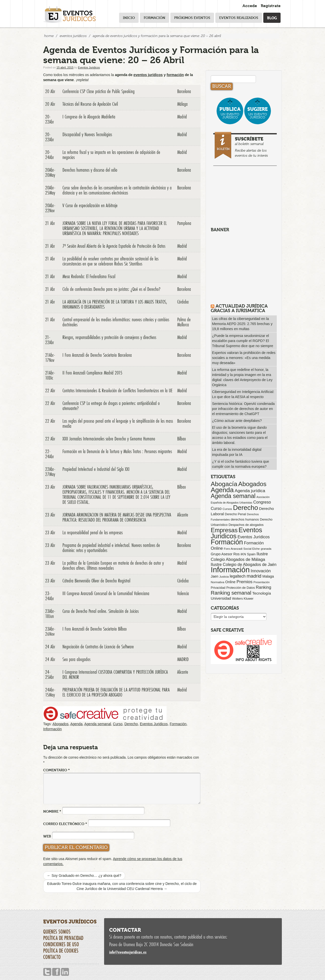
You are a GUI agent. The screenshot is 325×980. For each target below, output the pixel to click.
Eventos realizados (239, 18)
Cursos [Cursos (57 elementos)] (227, 509)
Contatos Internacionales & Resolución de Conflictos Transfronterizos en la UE (117, 390)
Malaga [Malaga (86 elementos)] (268, 576)
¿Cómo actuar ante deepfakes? (237, 421)
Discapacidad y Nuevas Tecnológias (87, 134)
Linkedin (65, 972)
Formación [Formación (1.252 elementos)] (227, 542)
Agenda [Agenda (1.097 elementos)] (222, 490)
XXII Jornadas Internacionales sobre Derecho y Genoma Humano (109, 439)
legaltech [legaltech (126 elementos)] (238, 576)
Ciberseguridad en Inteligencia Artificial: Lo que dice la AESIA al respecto (243, 394)
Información (52, 729)
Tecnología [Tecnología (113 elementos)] (262, 593)
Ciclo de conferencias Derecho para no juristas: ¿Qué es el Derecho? (111, 289)
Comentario (56, 770)
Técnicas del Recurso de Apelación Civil (90, 104)
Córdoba (183, 302)
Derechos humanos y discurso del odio (90, 170)
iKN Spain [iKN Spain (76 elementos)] (248, 554)
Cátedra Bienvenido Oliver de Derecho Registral (96, 581)
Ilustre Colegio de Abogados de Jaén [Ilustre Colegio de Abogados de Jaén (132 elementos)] (244, 565)
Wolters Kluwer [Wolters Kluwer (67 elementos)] (243, 599)
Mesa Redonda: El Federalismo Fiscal (89, 276)
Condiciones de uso (61, 944)
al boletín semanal (246, 146)
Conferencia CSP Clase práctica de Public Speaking (99, 91)
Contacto (52, 957)
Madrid (182, 117)
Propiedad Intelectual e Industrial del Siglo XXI (96, 469)
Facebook (56, 972)
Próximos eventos (192, 18)
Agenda (76, 724)
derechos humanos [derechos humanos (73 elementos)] (245, 519)
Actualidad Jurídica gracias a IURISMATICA (239, 308)
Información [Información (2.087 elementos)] (230, 570)
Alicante (183, 515)
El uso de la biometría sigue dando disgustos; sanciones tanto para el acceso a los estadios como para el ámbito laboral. (240, 435)
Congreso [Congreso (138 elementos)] (262, 502)
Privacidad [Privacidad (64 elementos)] (218, 588)
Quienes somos (57, 932)
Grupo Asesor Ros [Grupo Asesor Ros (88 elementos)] (225, 554)
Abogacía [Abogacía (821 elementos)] (224, 484)
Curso (118, 724)
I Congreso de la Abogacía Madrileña (89, 117)
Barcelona (184, 91)
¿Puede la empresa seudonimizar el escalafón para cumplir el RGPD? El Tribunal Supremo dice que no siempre (243, 341)
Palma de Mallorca (184, 322)
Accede (250, 6)
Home (49, 36)
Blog (272, 18)
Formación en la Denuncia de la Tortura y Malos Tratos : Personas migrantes (117, 451)
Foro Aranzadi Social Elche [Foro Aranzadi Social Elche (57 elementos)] (242, 549)
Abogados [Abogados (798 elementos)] (252, 484)
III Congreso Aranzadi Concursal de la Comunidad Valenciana (106, 593)
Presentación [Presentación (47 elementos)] (261, 582)
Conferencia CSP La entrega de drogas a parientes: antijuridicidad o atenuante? (111, 406)
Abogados (61, 724)
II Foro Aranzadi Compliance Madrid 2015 (92, 373)
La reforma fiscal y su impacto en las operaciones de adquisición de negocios (111, 155)
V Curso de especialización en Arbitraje (90, 205)
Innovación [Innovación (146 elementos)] (261, 571)
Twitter (47, 972)
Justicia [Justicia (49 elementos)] (224, 577)
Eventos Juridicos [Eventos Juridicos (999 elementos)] (236, 533)
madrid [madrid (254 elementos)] (254, 576)
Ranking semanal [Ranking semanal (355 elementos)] (231, 593)
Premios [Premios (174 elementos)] (244, 582)
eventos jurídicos (148, 75)
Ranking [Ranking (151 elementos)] (264, 587)
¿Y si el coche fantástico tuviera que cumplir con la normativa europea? (241, 464)
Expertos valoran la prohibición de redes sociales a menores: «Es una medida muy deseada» (244, 358)
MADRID (183, 659)
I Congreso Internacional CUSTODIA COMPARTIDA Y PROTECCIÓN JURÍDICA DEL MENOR (115, 674)
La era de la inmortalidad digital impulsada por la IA (237, 452)
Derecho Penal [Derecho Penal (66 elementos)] (235, 514)
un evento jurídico (230, 113)
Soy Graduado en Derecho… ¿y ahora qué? (84, 876)
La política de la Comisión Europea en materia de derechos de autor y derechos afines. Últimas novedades (113, 565)
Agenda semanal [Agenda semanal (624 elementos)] (233, 496)
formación (175, 75)
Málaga (182, 104)
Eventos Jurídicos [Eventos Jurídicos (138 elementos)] (254, 537)
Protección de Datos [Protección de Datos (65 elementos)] (241, 588)
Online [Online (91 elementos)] (230, 582)
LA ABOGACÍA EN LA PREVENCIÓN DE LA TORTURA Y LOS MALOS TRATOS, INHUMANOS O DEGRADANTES (115, 304)
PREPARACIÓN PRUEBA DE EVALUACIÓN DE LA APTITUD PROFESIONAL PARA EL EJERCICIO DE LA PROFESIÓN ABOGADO (116, 692)
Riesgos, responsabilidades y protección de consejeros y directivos (109, 337)
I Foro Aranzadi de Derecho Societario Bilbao (95, 629)
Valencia (183, 593)
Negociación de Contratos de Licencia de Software (98, 647)
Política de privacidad (63, 938)
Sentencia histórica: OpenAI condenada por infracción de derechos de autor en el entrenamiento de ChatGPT (243, 409)
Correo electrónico (65, 824)
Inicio (129, 18)
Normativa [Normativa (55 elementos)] (217, 582)
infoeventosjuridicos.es (128, 952)
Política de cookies (61, 951)
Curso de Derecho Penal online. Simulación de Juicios (101, 611)
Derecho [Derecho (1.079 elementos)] (246, 508)
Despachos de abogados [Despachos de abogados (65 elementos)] (246, 525)
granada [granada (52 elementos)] (266, 549)
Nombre (52, 811)
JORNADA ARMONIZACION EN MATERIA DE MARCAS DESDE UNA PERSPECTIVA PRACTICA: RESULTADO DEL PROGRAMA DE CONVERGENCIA (117, 517)
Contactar (125, 930)
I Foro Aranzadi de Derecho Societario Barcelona (97, 355)
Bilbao (182, 439)
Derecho (131, 724)
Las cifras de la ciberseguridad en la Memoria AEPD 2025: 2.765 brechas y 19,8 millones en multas (242, 324)
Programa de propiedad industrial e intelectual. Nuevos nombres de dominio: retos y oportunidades (111, 548)
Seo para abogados (76, 659)
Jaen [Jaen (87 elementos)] (215, 576)
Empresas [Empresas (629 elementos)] (224, 530)
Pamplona (184, 223)
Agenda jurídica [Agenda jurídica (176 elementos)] (250, 491)
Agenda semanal (98, 724)
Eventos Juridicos (89, 67)
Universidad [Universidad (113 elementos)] (221, 598)
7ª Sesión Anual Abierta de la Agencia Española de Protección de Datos (114, 246)
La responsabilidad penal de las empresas (93, 532)
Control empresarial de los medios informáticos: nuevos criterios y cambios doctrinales (116, 322)
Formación (155, 18)
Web (47, 836)
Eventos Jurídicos (73, 36)
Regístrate (271, 6)
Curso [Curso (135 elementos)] (216, 509)
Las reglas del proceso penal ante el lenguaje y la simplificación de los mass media (118, 423)
